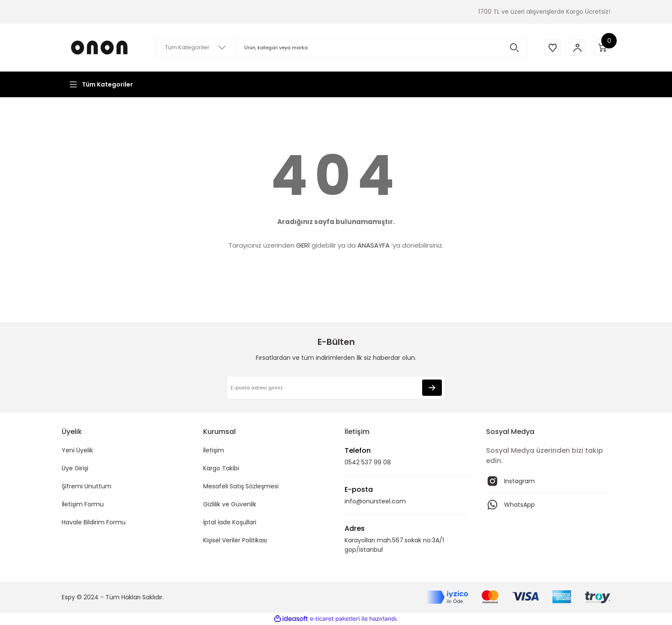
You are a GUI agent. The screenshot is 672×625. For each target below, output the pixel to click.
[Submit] (432, 388)
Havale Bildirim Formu (94, 522)
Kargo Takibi (221, 468)
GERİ (303, 245)
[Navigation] (100, 84)
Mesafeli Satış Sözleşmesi (241, 486)
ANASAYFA (373, 245)
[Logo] (100, 47)
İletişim (214, 450)
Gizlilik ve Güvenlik (230, 504)
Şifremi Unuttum (87, 486)
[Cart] (602, 48)
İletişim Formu (83, 504)
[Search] (340, 48)
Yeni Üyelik (77, 450)
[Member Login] (576, 48)
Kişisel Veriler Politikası (235, 540)
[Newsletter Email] (336, 388)
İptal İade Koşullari (230, 522)
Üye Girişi (75, 468)
